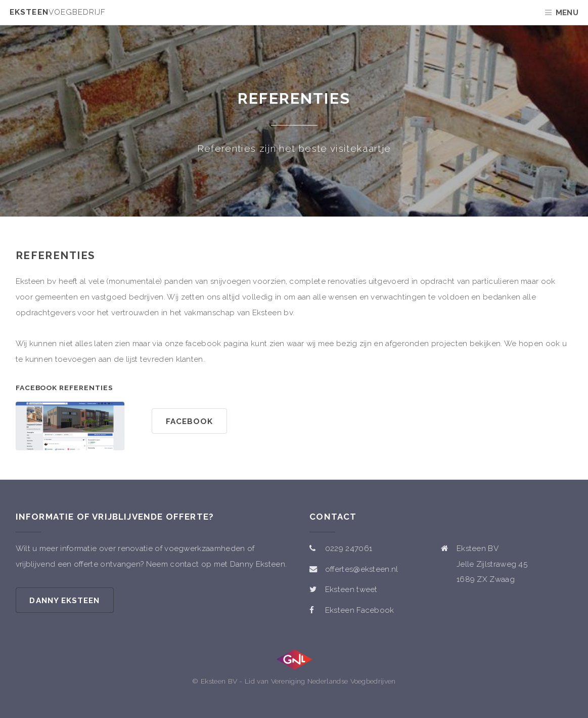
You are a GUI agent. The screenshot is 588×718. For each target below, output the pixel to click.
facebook (190, 421)
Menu (567, 13)
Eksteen (58, 12)
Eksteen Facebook (360, 610)
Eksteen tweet (351, 589)
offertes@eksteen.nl (362, 569)
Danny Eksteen (64, 601)
